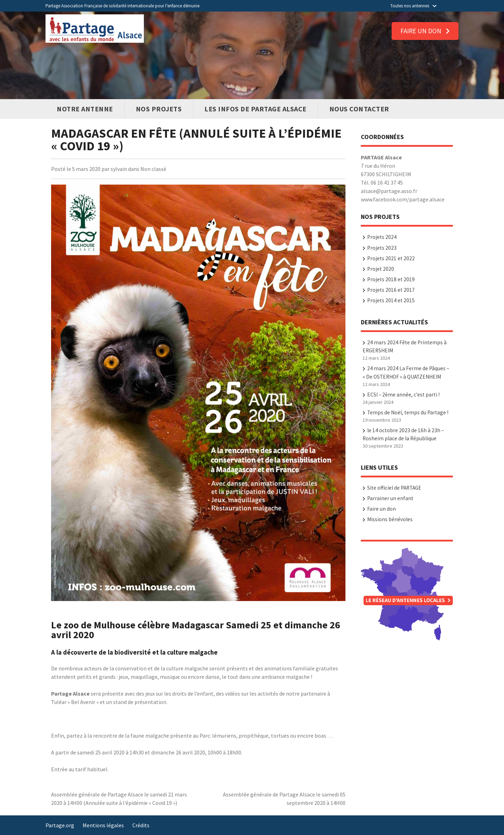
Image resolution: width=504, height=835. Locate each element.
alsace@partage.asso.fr (389, 191)
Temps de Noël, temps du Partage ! (408, 412)
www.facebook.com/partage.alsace (403, 199)
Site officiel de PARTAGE (394, 488)
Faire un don (425, 31)
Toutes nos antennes (413, 6)
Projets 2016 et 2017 (391, 290)
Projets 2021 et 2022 (391, 258)
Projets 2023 (382, 248)
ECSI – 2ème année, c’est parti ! (403, 395)
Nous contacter (359, 109)
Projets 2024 (382, 237)
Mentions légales (103, 825)
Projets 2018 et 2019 (391, 279)
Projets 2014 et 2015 (391, 300)
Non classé (153, 169)
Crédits (141, 825)
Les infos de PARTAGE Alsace (255, 109)
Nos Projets (159, 109)
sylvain (119, 169)
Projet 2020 (381, 269)
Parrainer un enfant (390, 498)
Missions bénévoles (390, 519)
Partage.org (60, 825)
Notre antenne (85, 109)
